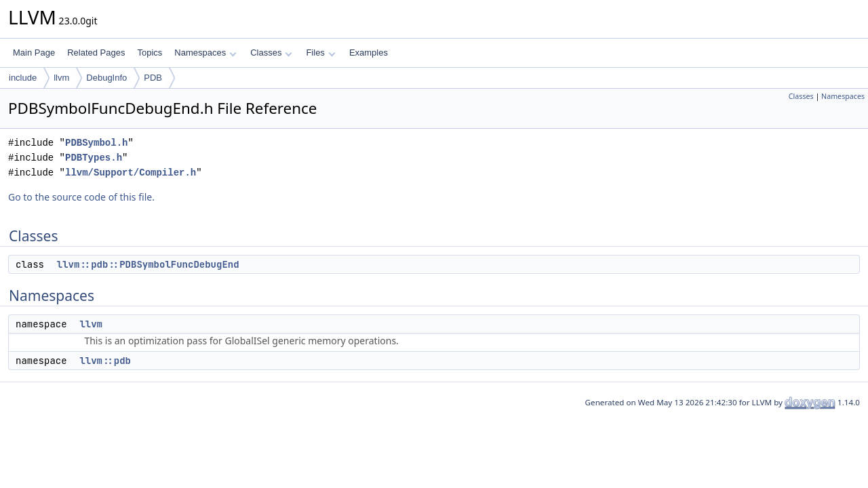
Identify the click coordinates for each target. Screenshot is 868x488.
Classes (271, 53)
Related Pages (96, 53)
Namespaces (205, 53)
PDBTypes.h (94, 158)
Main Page (34, 53)
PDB (153, 78)
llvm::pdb (105, 361)
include (23, 78)
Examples (369, 53)
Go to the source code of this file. (81, 197)
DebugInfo (106, 78)
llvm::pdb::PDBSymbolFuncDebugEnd (148, 264)
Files (320, 53)
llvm (61, 78)
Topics (150, 53)
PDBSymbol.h (96, 143)
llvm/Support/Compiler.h (131, 172)
